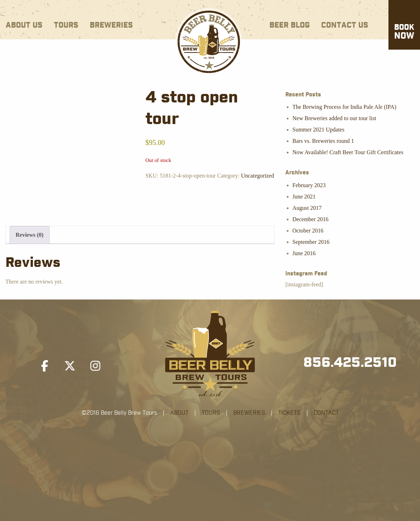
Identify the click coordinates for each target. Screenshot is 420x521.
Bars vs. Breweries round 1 (323, 141)
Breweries (111, 25)
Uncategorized (257, 176)
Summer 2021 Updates (318, 130)
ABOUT (179, 413)
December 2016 (310, 219)
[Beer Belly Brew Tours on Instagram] (95, 366)
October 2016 (308, 231)
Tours (66, 25)
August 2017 (307, 208)
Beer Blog (290, 25)
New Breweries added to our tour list (334, 118)
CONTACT (326, 413)
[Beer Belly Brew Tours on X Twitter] (70, 366)
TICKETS (289, 413)
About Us (24, 25)
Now (404, 32)
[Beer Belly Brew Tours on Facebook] (45, 366)
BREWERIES (249, 413)
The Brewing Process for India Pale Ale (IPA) (344, 107)
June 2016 (304, 253)
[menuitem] (24, 24)
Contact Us (345, 25)
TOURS (211, 413)
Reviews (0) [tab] (30, 235)
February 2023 (309, 185)
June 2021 (304, 197)
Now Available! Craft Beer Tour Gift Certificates (348, 152)
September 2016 (311, 242)
